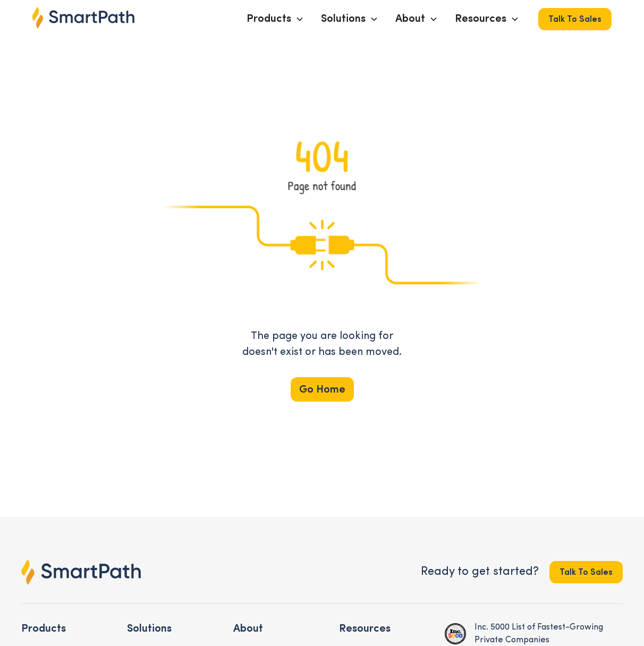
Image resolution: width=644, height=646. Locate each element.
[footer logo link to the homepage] (81, 572)
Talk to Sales (575, 20)
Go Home (322, 390)
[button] (275, 19)
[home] (83, 18)
